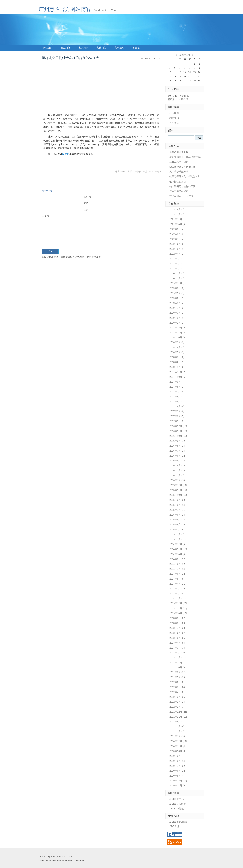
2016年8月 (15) (178, 446)
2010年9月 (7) (177, 756)
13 (184, 72)
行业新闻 (66, 48)
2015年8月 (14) (178, 505)
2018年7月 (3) (177, 352)
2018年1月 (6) (177, 367)
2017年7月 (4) (177, 392)
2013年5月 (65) (178, 638)
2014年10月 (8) (178, 554)
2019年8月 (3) (177, 288)
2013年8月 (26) (178, 623)
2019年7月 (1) (177, 293)
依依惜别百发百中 (179, 182)
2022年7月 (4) (177, 239)
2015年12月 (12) (178, 485)
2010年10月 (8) (178, 751)
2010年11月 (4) (178, 746)
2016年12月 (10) (178, 426)
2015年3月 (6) (177, 530)
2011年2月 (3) (177, 731)
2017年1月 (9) (177, 421)
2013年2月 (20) (178, 653)
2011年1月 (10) (178, 736)
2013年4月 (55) (178, 643)
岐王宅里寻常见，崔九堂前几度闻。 (188, 176)
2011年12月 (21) (178, 712)
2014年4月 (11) (178, 584)
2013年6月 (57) (178, 633)
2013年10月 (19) (178, 613)
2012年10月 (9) (178, 667)
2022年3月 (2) (177, 259)
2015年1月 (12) (178, 539)
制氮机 (66, 154)
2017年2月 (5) (177, 416)
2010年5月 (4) (177, 776)
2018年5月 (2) (177, 357)
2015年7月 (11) (178, 510)
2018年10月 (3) (178, 337)
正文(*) (45, 216)
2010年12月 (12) (178, 741)
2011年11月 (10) (178, 717)
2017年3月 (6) (177, 411)
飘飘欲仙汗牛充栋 (179, 152)
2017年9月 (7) (177, 382)
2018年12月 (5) (178, 328)
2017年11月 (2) (178, 372)
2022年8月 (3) (177, 234)
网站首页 (48, 48)
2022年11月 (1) (178, 219)
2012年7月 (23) (178, 677)
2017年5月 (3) (177, 402)
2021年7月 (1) (177, 269)
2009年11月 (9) (178, 786)
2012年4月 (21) (178, 692)
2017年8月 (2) (177, 387)
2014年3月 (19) (178, 589)
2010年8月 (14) (178, 761)
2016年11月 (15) (178, 431)
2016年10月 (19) (178, 436)
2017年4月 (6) (177, 406)
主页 (86, 210)
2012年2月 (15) (178, 702)
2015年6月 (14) (178, 515)
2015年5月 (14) (178, 520)
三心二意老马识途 (179, 162)
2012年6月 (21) (178, 682)
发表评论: (47, 191)
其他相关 (101, 48)
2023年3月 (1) (177, 214)
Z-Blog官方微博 (178, 804)
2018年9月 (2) (177, 342)
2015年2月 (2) (177, 534)
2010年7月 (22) (178, 766)
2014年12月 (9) (178, 544)
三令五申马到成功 (179, 191)
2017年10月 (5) (178, 377)
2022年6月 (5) (177, 244)
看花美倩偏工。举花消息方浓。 (186, 157)
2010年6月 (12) (178, 771)
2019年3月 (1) (177, 313)
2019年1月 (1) (177, 323)
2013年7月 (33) (178, 628)
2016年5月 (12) (178, 461)
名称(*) (87, 197)
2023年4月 (185, 55)
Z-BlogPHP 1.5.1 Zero (61, 857)
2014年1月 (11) (178, 598)
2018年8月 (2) (177, 347)
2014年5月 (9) (177, 579)
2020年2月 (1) (177, 273)
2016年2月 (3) (177, 475)
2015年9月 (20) (178, 500)
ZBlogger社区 (177, 809)
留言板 (136, 48)
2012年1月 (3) (177, 707)
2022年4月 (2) (177, 254)
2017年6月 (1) (177, 397)
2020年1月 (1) (177, 278)
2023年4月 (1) (177, 209)
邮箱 (86, 203)
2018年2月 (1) (177, 362)
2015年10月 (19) (178, 495)
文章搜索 (119, 48)
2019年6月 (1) (177, 298)
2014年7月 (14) (178, 569)
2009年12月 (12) (178, 781)
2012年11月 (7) (178, 663)
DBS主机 (174, 826)
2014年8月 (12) (178, 564)
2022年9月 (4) (177, 229)
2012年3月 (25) (178, 697)
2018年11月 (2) (178, 333)
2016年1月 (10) (178, 480)
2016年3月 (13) (178, 470)
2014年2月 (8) (177, 594)
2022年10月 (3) (178, 224)
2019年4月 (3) (177, 308)
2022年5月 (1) (177, 249)
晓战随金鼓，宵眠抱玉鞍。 (184, 167)
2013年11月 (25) (178, 608)
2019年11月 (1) (178, 283)
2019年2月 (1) (177, 318)
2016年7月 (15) (178, 451)
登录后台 (172, 99)
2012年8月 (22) (178, 672)
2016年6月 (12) (178, 456)
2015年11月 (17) (178, 490)
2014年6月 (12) (178, 574)
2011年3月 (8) (177, 726)
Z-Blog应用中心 (178, 799)
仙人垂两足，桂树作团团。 (184, 186)
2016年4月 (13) (178, 465)
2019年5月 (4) (177, 303)
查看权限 (183, 99)
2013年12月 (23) (178, 603)
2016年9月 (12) (178, 441)
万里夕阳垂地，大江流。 (182, 196)
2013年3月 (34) (178, 648)
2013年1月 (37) (178, 657)
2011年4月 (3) (177, 722)
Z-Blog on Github (178, 822)
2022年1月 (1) (177, 264)
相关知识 (84, 48)
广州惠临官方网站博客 (65, 9)
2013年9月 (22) (178, 618)
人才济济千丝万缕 (179, 172)
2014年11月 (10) (178, 549)
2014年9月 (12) (178, 559)
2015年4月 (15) (178, 525)
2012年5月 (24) (178, 687)
